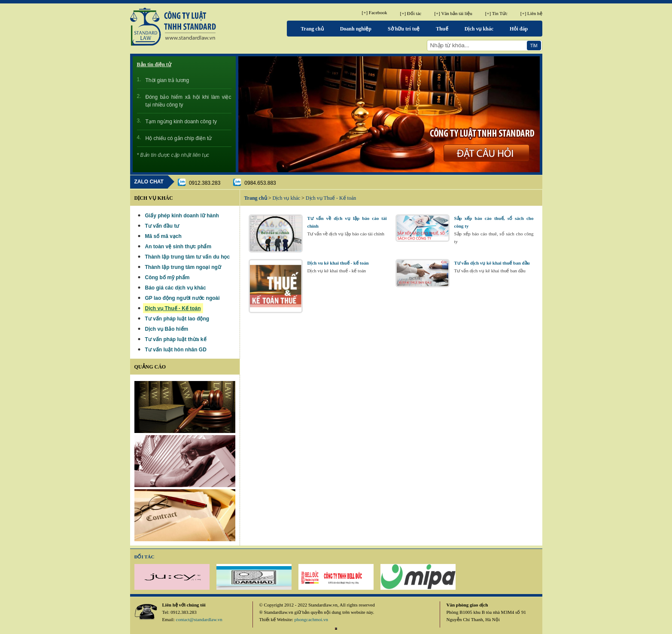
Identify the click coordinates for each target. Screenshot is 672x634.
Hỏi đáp (519, 29)
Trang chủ (312, 29)
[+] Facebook (375, 12)
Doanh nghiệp (356, 29)
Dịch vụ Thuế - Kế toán (331, 198)
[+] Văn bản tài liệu (453, 13)
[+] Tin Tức (496, 13)
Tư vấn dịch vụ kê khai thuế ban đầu (492, 263)
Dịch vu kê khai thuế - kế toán (338, 263)
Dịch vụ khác (479, 29)
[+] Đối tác (411, 13)
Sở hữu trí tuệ (404, 29)
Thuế (442, 29)
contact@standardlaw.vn (199, 619)
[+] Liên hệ (531, 13)
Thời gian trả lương (167, 80)
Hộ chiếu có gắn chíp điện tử (179, 138)
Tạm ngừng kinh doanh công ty (181, 122)
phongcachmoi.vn (312, 619)
